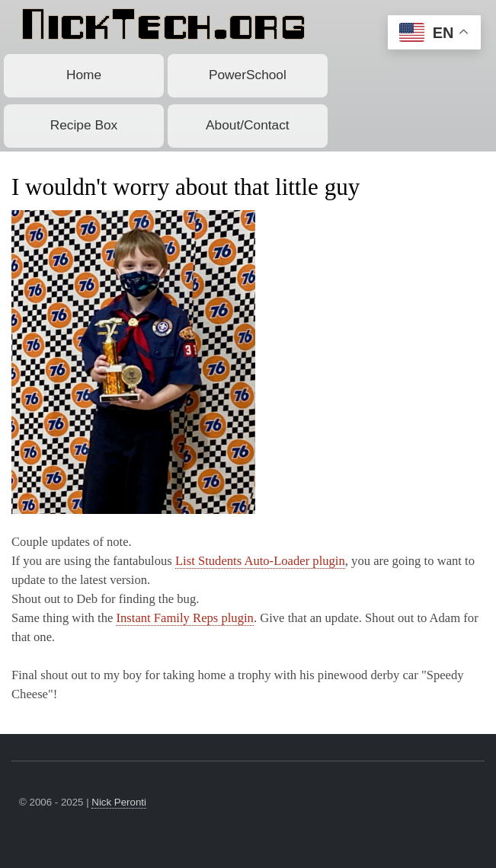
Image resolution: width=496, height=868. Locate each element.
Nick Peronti (119, 802)
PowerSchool (248, 75)
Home (84, 75)
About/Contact (248, 125)
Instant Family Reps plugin (184, 618)
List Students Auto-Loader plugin (260, 561)
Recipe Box (84, 125)
